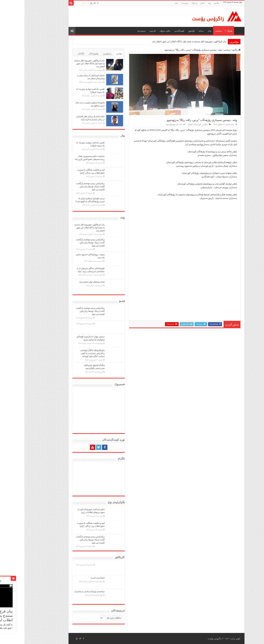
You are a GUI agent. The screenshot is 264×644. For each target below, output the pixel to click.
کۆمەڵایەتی (155, 31)
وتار (185, 31)
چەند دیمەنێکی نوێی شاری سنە (68, 282)
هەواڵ (205, 31)
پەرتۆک (170, 3)
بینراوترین (83, 54)
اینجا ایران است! (73, 578)
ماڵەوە (212, 50)
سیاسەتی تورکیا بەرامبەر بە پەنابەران (65, 591)
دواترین (95, 54)
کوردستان (173, 124)
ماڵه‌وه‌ (192, 3)
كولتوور (167, 31)
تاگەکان (57, 54)
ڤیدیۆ (178, 3)
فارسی (128, 31)
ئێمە (152, 3)
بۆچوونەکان (69, 54)
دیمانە (177, 31)
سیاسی (194, 31)
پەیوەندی (160, 3)
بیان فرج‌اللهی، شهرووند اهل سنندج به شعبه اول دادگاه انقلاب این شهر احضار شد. (165, 41)
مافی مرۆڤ (140, 31)
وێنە (185, 3)
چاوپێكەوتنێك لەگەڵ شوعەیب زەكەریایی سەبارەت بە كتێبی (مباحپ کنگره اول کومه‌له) (68, 353)
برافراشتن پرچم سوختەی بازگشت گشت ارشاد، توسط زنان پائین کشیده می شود (66, 186)
